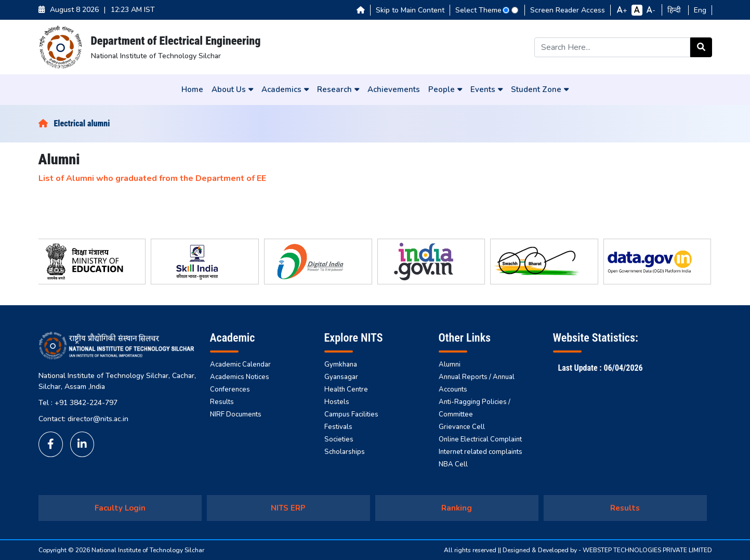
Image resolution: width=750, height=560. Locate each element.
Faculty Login (120, 508)
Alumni (450, 364)
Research (338, 89)
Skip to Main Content (410, 10)
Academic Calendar (240, 364)
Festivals (338, 427)
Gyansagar (341, 377)
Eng (700, 10)
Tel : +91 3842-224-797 (78, 403)
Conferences (230, 389)
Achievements (394, 89)
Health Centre (346, 389)
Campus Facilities (351, 414)
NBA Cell (453, 464)
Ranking (457, 508)
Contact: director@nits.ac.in (83, 419)
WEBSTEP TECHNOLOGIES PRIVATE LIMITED (647, 550)
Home (192, 89)
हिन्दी (675, 10)
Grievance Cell (462, 427)
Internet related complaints (481, 452)
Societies (339, 439)
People (445, 89)
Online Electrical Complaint (480, 439)
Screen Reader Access (568, 10)
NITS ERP (288, 508)
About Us (232, 89)
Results (222, 402)
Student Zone (540, 89)
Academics (285, 89)
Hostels (337, 402)
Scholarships (345, 452)
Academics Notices (240, 377)
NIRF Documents (236, 414)
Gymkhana (341, 364)
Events (486, 89)
